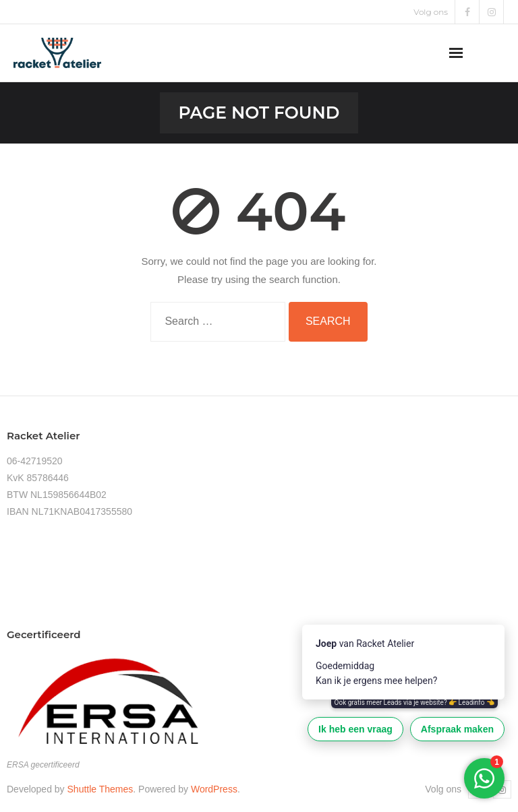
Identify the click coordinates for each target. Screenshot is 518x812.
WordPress (214, 789)
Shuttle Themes (100, 789)
